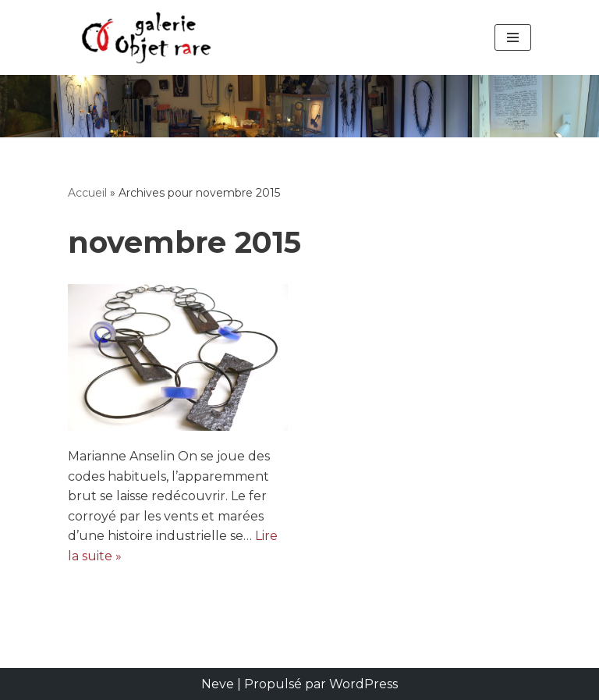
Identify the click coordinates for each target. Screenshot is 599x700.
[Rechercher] (300, 107)
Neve (218, 684)
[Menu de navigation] (513, 37)
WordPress (363, 684)
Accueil (87, 193)
